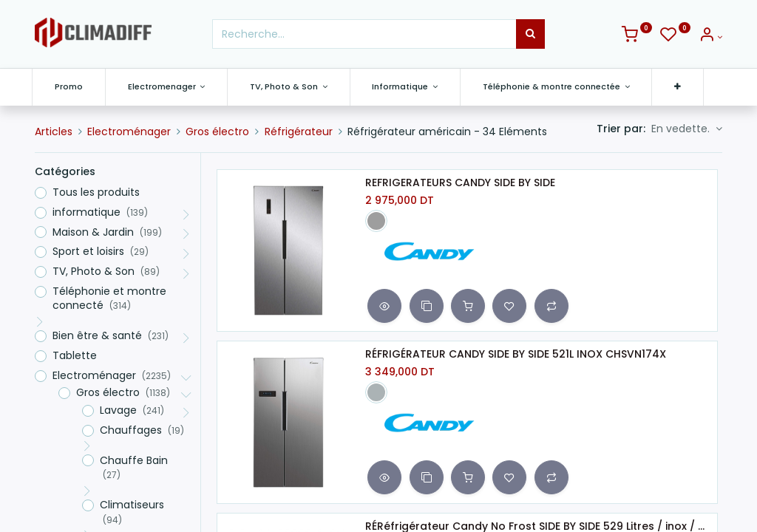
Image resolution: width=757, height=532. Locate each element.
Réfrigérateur (299, 132)
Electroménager (129, 132)
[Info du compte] (710, 37)
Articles (54, 132)
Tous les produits (96, 192)
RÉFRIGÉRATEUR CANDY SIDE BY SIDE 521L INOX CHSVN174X (516, 354)
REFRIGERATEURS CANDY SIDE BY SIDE (460, 183)
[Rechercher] (530, 34)
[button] (680, 87)
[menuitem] (72, 87)
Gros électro (217, 132)
